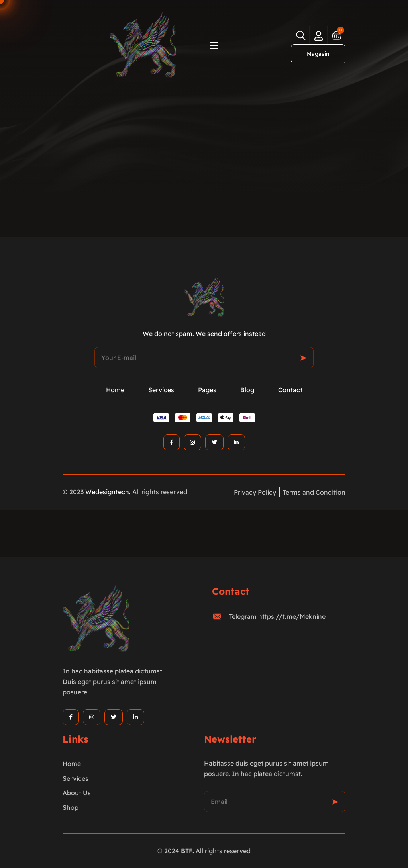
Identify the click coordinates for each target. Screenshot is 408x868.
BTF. (187, 851)
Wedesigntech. (108, 492)
